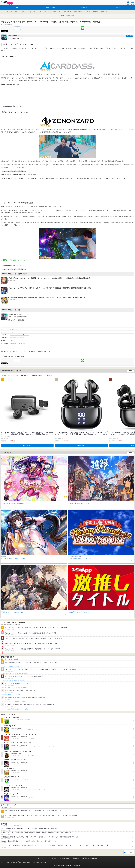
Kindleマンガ (25, 375)
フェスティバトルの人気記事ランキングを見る (13, 681)
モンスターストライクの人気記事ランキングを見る (14, 702)
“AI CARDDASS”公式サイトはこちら (14, 106)
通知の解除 (76, 858)
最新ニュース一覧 (36, 12)
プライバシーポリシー (65, 858)
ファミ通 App (7, 3)
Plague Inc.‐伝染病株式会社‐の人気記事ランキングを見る (15, 709)
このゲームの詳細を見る (17, 320)
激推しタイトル (71, 16)
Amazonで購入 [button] (27, 445)
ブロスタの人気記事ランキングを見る (11, 695)
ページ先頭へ (130, 852)
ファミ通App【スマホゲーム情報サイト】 (18, 12)
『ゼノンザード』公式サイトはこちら (14, 171)
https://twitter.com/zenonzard (17, 338)
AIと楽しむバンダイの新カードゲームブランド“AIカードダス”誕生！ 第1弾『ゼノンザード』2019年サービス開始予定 (75, 12)
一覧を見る (130, 371)
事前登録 (62, 16)
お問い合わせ (41, 858)
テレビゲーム (49, 375)
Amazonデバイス (37, 375)
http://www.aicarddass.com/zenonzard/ (19, 335)
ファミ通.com (84, 858)
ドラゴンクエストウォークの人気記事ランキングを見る (15, 674)
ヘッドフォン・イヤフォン (10, 375)
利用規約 (48, 858)
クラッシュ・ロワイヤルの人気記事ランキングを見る (15, 688)
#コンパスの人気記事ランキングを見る (11, 667)
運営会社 (55, 858)
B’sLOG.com (93, 858)
